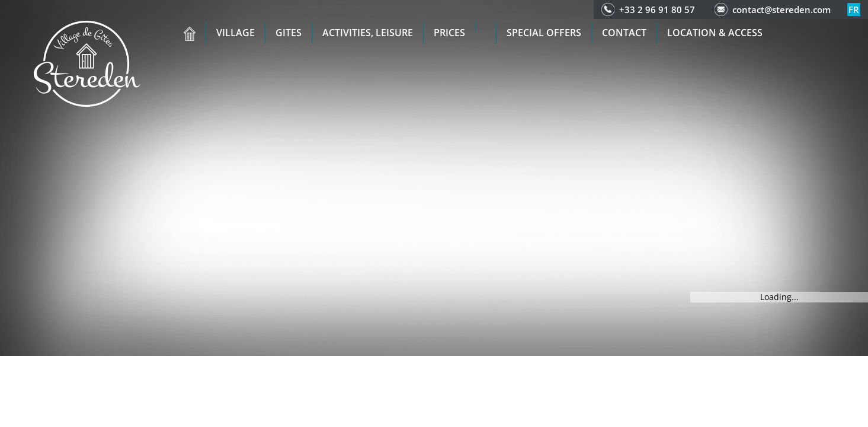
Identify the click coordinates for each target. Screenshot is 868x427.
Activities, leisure (368, 33)
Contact (624, 33)
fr (854, 9)
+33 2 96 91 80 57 (657, 9)
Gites (289, 33)
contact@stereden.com (781, 9)
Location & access (715, 33)
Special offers (544, 33)
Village (236, 33)
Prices (449, 33)
